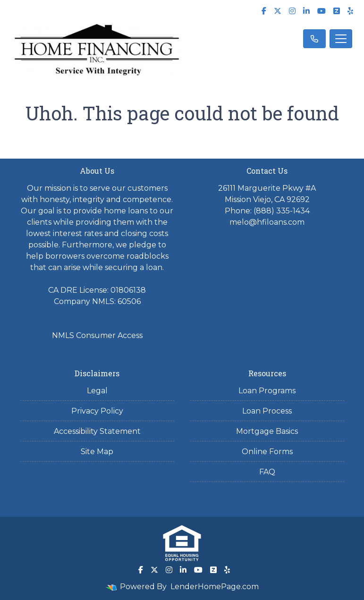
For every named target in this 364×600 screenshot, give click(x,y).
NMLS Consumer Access (97, 335)
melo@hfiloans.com (267, 222)
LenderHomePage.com (215, 587)
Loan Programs (267, 391)
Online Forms (267, 452)
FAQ (267, 472)
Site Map (97, 452)
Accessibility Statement (97, 431)
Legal (97, 391)
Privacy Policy (97, 411)
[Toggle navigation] (341, 39)
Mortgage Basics (267, 431)
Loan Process (267, 411)
